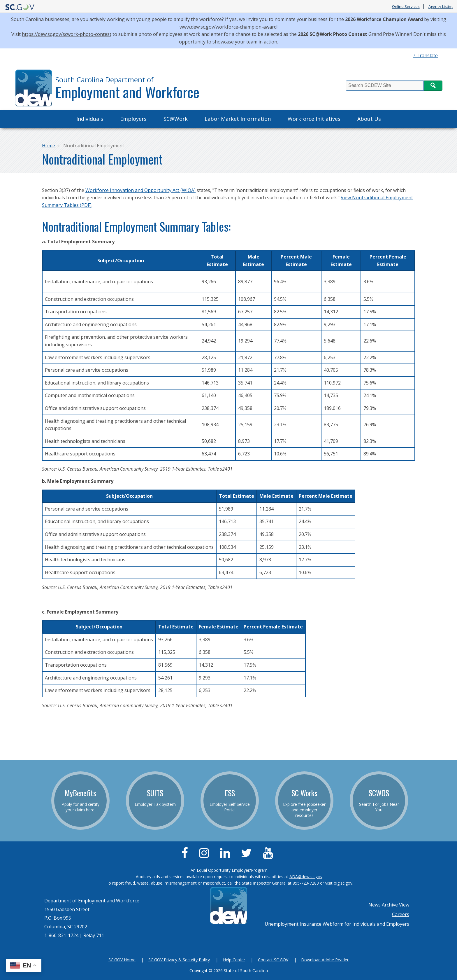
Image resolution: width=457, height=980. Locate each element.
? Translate (426, 55)
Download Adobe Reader (325, 960)
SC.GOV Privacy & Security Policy (179, 960)
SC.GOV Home (122, 960)
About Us (369, 119)
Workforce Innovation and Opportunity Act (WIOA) (140, 190)
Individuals (90, 119)
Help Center (234, 960)
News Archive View (389, 905)
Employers (133, 119)
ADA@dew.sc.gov (306, 877)
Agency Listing (441, 7)
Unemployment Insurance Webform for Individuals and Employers (337, 924)
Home (49, 146)
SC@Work (176, 119)
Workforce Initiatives (314, 119)
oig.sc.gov (343, 883)
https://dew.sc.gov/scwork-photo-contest (67, 34)
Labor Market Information (238, 119)
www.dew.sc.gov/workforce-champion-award (228, 27)
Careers (401, 914)
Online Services (406, 7)
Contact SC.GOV (273, 960)
